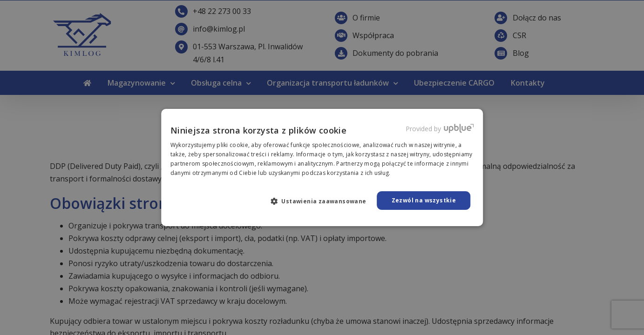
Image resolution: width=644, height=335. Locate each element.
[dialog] (322, 167)
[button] (322, 201)
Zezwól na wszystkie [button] (424, 200)
